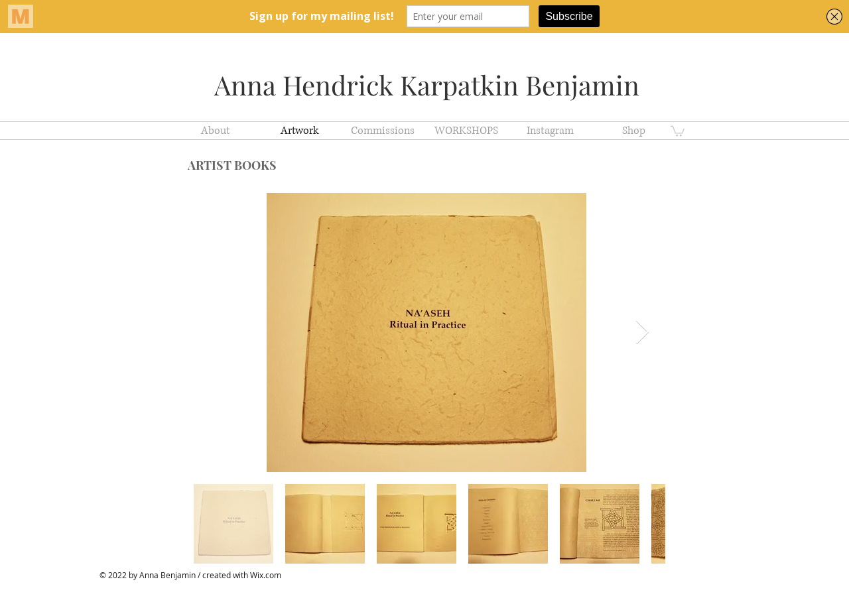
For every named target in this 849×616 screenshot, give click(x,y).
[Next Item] (642, 333)
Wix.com (266, 575)
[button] (678, 131)
